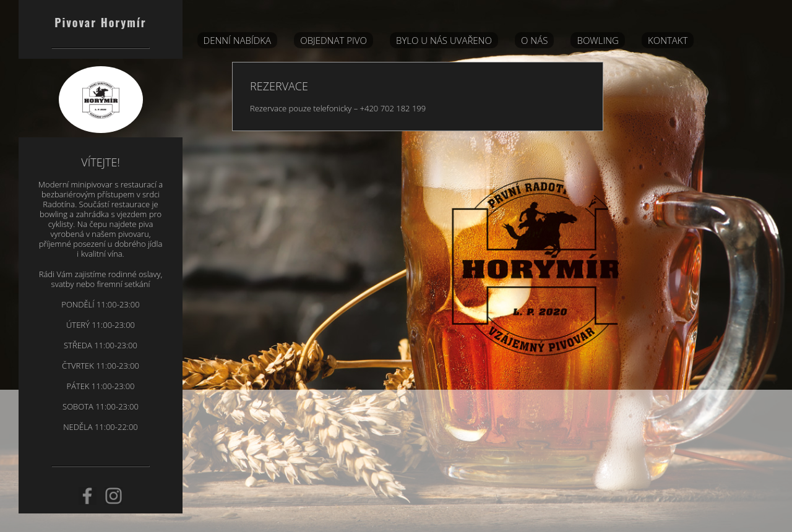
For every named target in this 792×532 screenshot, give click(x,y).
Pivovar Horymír (101, 22)
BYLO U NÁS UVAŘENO (444, 40)
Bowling (597, 40)
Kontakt (668, 40)
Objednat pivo (334, 40)
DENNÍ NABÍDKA (238, 40)
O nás (534, 40)
